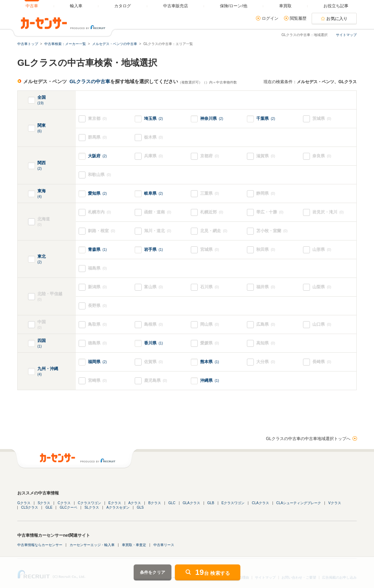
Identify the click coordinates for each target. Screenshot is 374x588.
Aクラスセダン (118, 507)
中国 (47, 325)
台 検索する (213, 572)
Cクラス (64, 503)
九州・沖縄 (48, 372)
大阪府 (97, 156)
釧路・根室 (101, 231)
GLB (211, 503)
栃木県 (153, 137)
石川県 (210, 287)
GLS (140, 507)
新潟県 (97, 287)
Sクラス (44, 503)
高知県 (266, 343)
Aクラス (135, 503)
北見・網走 (214, 231)
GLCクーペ (68, 507)
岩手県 (153, 249)
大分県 (266, 362)
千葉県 (266, 119)
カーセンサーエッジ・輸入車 (92, 545)
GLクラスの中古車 (90, 81)
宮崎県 (97, 381)
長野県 (97, 306)
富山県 (153, 287)
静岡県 (266, 194)
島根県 (153, 324)
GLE (49, 507)
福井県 (266, 287)
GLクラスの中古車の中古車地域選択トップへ (308, 439)
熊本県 (210, 362)
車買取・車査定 (134, 545)
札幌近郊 (212, 212)
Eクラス (115, 503)
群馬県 (97, 137)
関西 (42, 166)
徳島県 (97, 343)
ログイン (270, 18)
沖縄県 (210, 380)
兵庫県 (153, 156)
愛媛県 (210, 343)
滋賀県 (266, 156)
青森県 (97, 249)
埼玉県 (153, 119)
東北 (42, 259)
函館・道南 (158, 212)
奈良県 (322, 156)
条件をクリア (153, 572)
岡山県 (210, 324)
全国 (42, 100)
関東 (42, 128)
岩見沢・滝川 (328, 212)
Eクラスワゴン (233, 503)
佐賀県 (153, 362)
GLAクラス (192, 503)
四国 (42, 344)
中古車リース (164, 545)
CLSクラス (30, 507)
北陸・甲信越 (57, 297)
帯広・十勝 (270, 212)
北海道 (57, 222)
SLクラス (92, 507)
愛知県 (97, 193)
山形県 (322, 250)
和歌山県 (99, 175)
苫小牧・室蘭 (272, 231)
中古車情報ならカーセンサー (40, 545)
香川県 (153, 343)
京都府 (210, 156)
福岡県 (97, 362)
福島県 (97, 268)
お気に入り (337, 19)
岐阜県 (153, 193)
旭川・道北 (158, 231)
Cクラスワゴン (90, 503)
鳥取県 (97, 324)
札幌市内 (99, 212)
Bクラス (155, 503)
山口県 (322, 324)
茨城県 (322, 119)
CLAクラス (260, 503)
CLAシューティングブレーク (299, 503)
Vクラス (335, 503)
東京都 (97, 119)
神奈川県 (212, 119)
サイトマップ (346, 35)
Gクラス (24, 503)
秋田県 (266, 250)
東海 (42, 194)
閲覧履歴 (298, 18)
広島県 (266, 324)
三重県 (210, 194)
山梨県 (322, 287)
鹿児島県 (155, 381)
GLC (172, 503)
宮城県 (210, 250)
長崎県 (322, 362)
